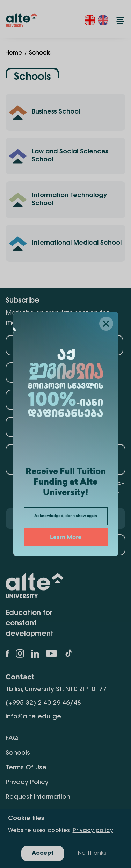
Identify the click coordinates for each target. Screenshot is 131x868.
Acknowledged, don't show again (66, 516)
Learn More (66, 538)
